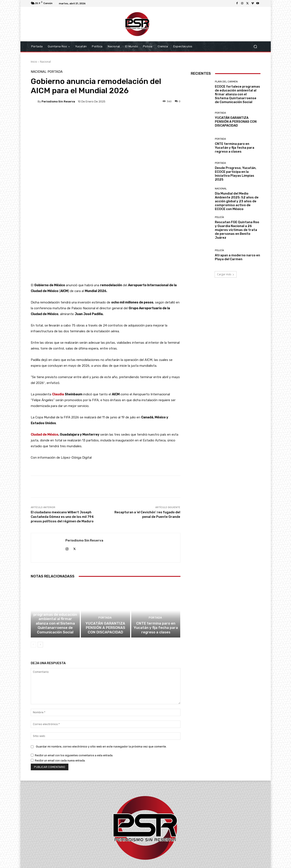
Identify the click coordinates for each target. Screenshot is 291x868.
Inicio (34, 62)
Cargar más (226, 274)
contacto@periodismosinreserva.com (155, 843)
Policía (219, 217)
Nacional (45, 62)
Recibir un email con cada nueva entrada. (60, 716)
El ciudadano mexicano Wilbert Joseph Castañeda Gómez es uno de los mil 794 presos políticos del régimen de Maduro (62, 467)
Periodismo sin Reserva (58, 101)
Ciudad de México (45, 385)
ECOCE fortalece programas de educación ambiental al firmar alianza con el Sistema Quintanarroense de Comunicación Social (55, 578)
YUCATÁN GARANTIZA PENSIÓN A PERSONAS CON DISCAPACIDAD (105, 583)
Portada (55, 72)
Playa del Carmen (55, 563)
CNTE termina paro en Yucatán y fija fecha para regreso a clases (156, 583)
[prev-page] (33, 600)
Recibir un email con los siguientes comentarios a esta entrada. (74, 710)
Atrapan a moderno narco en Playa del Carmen (237, 257)
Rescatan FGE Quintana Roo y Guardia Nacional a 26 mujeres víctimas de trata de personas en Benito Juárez (237, 230)
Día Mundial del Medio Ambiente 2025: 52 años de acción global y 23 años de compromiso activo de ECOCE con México (237, 201)
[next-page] (40, 600)
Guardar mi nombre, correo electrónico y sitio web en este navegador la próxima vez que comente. (101, 702)
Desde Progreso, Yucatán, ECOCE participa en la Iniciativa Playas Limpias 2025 (236, 174)
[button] (255, 47)
